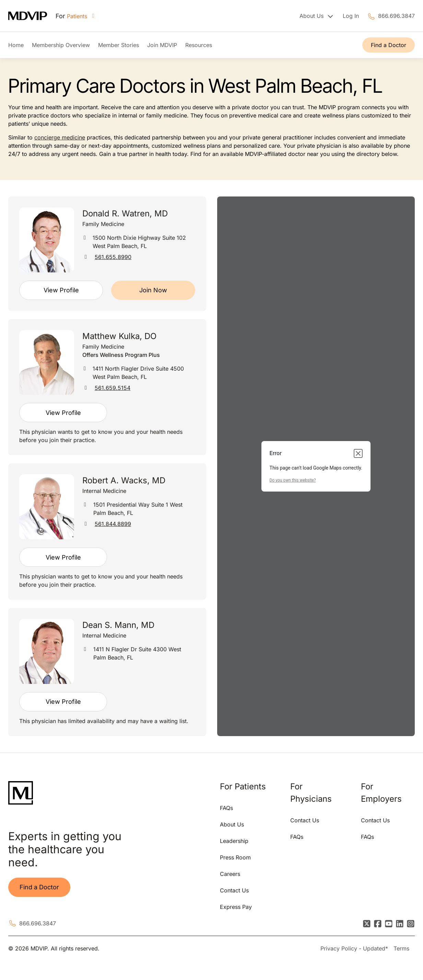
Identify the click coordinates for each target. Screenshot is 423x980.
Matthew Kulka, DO (119, 336)
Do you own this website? (293, 480)
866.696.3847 (396, 16)
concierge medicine (60, 137)
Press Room (235, 857)
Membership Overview (61, 45)
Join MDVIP (162, 45)
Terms (401, 948)
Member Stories (119, 45)
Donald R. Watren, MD (125, 213)
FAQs (226, 808)
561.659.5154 (113, 388)
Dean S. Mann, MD (118, 625)
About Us (232, 824)
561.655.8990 (113, 257)
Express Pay (236, 907)
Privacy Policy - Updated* (354, 948)
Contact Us (234, 890)
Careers (230, 874)
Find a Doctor (389, 45)
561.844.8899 (113, 524)
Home (16, 45)
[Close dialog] (358, 453)
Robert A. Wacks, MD (124, 480)
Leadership (234, 841)
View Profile (61, 290)
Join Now (153, 290)
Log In (351, 16)
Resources (199, 45)
